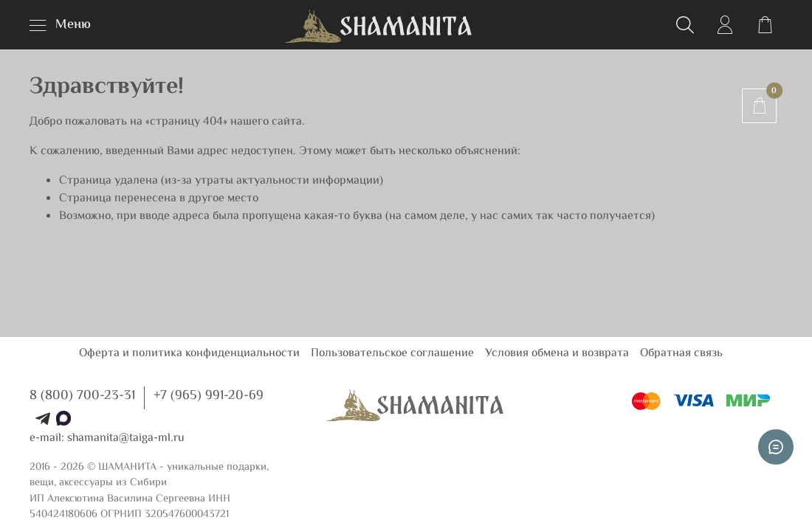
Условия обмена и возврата (557, 354)
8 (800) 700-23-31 (82, 396)
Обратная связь (681, 354)
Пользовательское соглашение (392, 354)
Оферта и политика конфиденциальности (189, 354)
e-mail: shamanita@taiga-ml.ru (107, 438)
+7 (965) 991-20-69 (209, 396)
